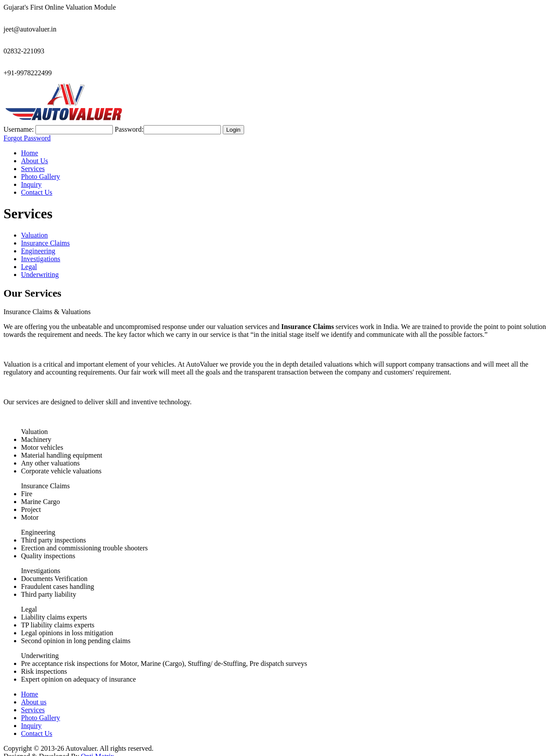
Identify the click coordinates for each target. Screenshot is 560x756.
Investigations (41, 251)
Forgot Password (27, 130)
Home (30, 145)
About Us (35, 153)
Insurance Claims (45, 235)
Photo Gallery (40, 169)
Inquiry (31, 177)
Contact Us (37, 184)
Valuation (34, 227)
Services (33, 161)
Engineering (38, 243)
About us (34, 694)
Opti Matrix (98, 748)
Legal (29, 259)
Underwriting (40, 267)
